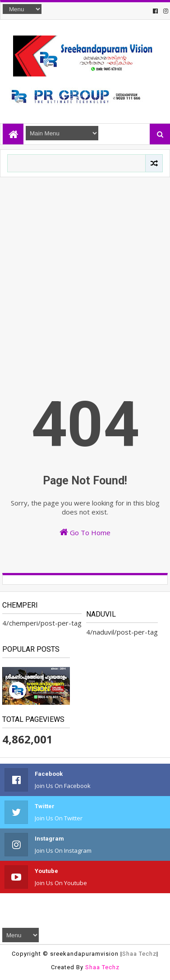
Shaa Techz (139, 954)
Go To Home (85, 532)
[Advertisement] (85, 266)
